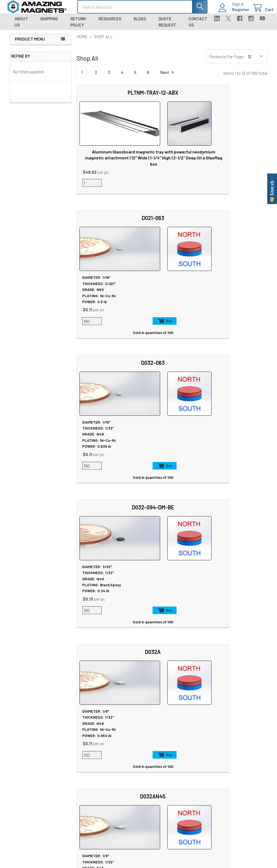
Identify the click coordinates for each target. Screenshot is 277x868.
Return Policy (78, 27)
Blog (67, 767)
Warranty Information (241, 754)
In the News (74, 754)
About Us (21, 27)
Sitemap (124, 741)
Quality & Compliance (240, 767)
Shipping (49, 24)
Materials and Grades (82, 818)
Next (168, 77)
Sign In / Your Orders (188, 799)
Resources (110, 24)
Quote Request (167, 27)
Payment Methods (238, 774)
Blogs (140, 24)
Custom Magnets (79, 799)
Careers (70, 748)
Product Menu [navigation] (30, 44)
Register (234, 13)
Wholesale (233, 790)
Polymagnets (75, 838)
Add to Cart (184, 191)
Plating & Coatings (133, 767)
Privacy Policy (234, 741)
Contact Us (198, 27)
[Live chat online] (272, 189)
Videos (123, 800)
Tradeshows (74, 761)
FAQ (174, 754)
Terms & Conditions (239, 761)
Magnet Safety (129, 748)
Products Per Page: (227, 61)
